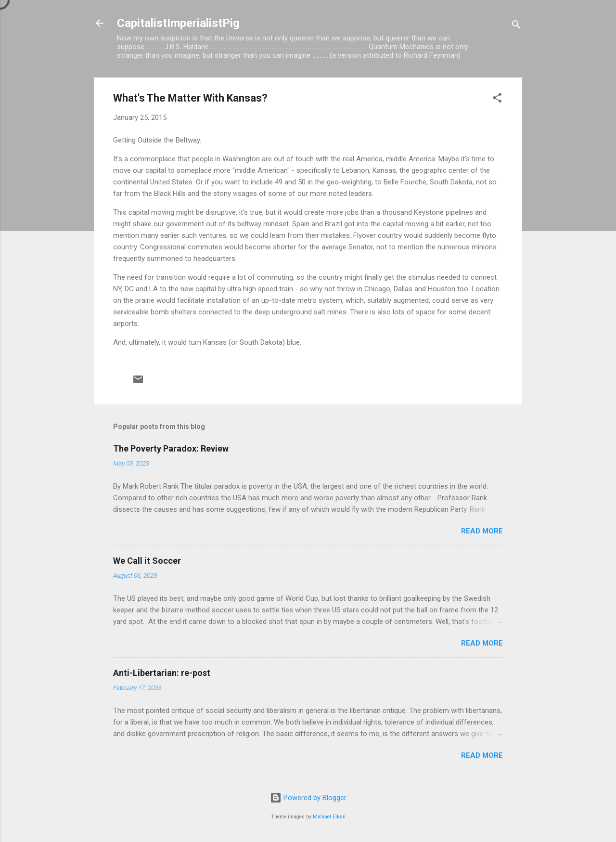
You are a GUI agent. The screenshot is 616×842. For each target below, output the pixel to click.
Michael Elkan (329, 817)
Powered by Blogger (308, 798)
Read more (482, 531)
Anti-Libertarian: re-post (162, 673)
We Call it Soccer (147, 561)
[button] (497, 99)
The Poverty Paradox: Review (171, 448)
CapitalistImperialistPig (178, 23)
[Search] (516, 26)
